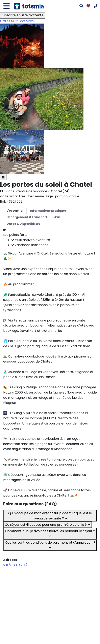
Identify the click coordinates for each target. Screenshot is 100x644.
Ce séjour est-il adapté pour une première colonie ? (48, 525)
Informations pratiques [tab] (48, 211)
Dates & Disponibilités (23, 224)
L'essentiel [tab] (15, 211)
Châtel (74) (60, 191)
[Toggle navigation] (7, 6)
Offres (5, 21)
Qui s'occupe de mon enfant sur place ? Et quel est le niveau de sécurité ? (50, 516)
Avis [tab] (57, 217)
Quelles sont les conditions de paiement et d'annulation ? (50, 545)
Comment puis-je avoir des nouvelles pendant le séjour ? (50, 533)
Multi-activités (22, 21)
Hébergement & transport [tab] (27, 217)
